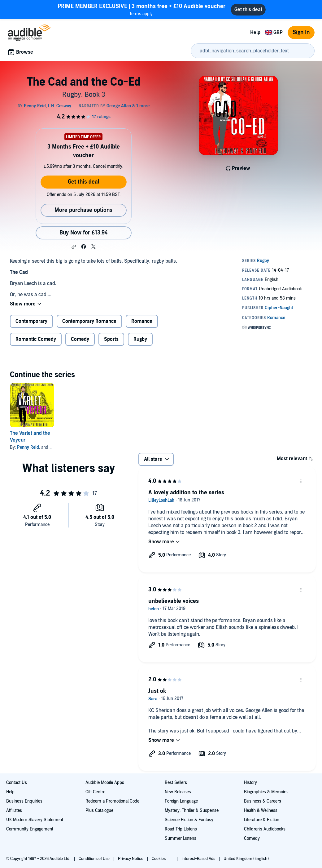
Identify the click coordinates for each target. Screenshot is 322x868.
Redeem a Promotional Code (112, 801)
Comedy (80, 339)
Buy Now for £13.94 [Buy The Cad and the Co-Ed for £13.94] (84, 233)
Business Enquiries (24, 801)
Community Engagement (30, 829)
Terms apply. (141, 9)
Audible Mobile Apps (105, 783)
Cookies (159, 859)
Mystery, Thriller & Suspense (192, 810)
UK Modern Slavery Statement (35, 820)
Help (255, 33)
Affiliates (14, 810)
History (250, 783)
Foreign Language (181, 801)
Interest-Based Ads (199, 859)
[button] (74, 247)
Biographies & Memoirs (266, 792)
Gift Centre (95, 792)
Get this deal (84, 182)
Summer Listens (181, 838)
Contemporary (31, 321)
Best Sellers (176, 783)
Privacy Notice (131, 859)
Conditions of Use (95, 859)
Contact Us (17, 783)
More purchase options (83, 210)
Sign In (301, 32)
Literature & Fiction (262, 820)
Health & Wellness (261, 810)
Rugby (140, 339)
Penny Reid (28, 447)
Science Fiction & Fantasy (189, 820)
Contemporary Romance (89, 321)
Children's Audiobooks (265, 829)
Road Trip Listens (181, 829)
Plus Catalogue (99, 810)
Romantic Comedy (36, 339)
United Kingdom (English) (246, 859)
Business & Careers (263, 801)
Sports (111, 339)
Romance (142, 321)
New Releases (178, 792)
